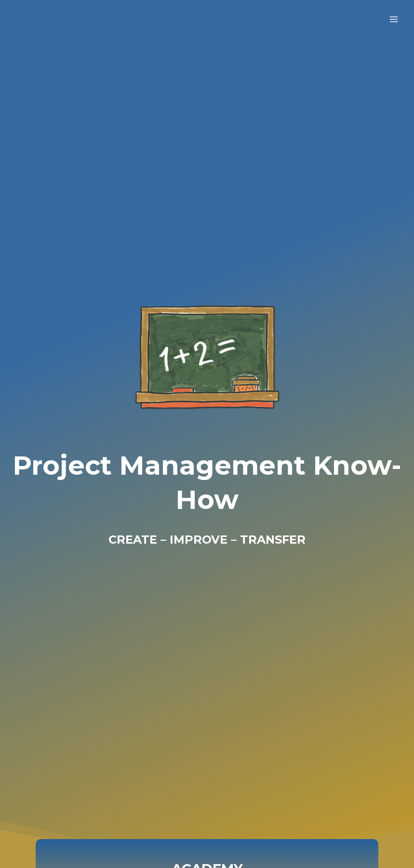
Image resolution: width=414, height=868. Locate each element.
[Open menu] (394, 19)
